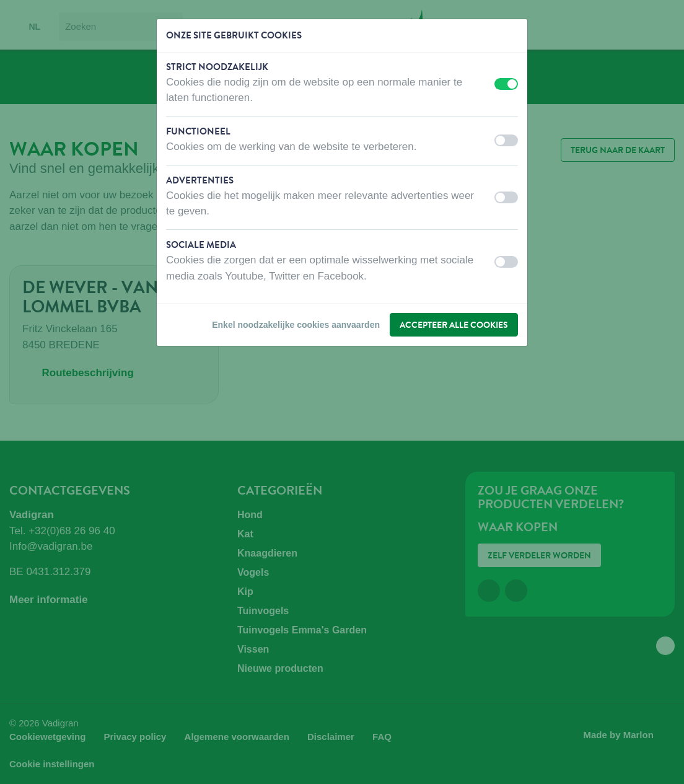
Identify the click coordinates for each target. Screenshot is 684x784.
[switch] (506, 84)
